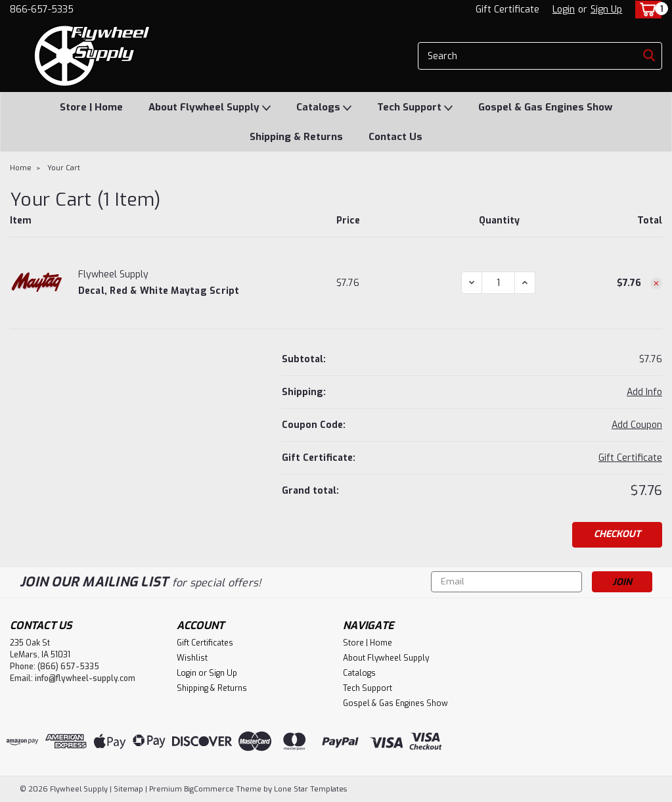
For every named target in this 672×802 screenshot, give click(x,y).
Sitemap (128, 789)
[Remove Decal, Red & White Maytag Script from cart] (656, 283)
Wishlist (192, 658)
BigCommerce (209, 789)
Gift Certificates (205, 643)
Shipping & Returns (296, 137)
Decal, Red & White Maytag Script (159, 291)
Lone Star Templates (310, 789)
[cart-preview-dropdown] (645, 10)
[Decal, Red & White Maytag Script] (498, 283)
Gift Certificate (507, 10)
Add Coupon (637, 425)
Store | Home (91, 107)
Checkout (617, 534)
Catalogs (324, 108)
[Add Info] (644, 392)
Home (21, 168)
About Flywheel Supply (210, 108)
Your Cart (64, 168)
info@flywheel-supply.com (85, 678)
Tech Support (415, 108)
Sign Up (606, 10)
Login (564, 10)
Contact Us (395, 137)
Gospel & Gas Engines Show (545, 107)
